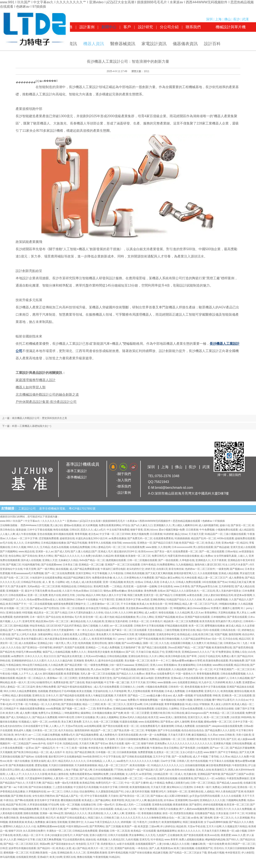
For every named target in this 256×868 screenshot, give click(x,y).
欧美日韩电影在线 (175, 656)
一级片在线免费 (215, 844)
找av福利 (194, 800)
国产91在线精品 (36, 739)
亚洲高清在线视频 (167, 778)
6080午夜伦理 (66, 717)
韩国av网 (45, 844)
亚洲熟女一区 (145, 543)
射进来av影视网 (243, 595)
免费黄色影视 (61, 682)
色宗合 (70, 752)
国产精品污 (166, 595)
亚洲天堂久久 (195, 717)
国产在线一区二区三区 (16, 578)
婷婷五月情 (68, 595)
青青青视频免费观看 (208, 674)
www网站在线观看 (223, 665)
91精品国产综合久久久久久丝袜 (184, 600)
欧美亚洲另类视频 (102, 639)
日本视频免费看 (195, 691)
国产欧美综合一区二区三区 (134, 796)
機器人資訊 (94, 44)
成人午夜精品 (157, 783)
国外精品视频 (21, 626)
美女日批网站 (171, 748)
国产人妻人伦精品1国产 (84, 552)
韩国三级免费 (135, 595)
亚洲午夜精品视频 (118, 853)
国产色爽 (118, 713)
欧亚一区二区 (131, 726)
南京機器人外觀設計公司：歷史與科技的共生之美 (40, 418)
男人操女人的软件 (221, 704)
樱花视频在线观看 (71, 800)
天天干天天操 (138, 682)
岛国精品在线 (70, 744)
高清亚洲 (128, 586)
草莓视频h (151, 730)
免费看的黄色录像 (102, 578)
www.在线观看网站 (149, 722)
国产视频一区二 (71, 709)
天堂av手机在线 (74, 726)
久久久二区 (80, 853)
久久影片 (67, 591)
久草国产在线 (81, 835)
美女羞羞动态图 (41, 630)
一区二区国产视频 (201, 648)
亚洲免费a (160, 744)
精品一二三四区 (91, 704)
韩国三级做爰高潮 (193, 822)
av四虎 (145, 600)
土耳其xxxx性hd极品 (95, 656)
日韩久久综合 (71, 792)
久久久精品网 (182, 613)
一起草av (29, 748)
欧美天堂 (153, 717)
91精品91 (115, 857)
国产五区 (231, 739)
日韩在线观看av (17, 595)
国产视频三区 (14, 565)
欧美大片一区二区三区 (101, 848)
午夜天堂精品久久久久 (107, 822)
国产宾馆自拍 (30, 556)
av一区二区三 (55, 792)
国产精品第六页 (149, 770)
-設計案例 (124, 493)
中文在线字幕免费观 (118, 530)
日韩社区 (75, 530)
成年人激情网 (182, 722)
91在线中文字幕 (108, 787)
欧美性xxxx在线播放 (183, 770)
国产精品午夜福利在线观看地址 (75, 687)
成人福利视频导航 (209, 525)
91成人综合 (192, 704)
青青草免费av (104, 709)
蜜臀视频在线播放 (215, 626)
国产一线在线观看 (168, 560)
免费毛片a (44, 713)
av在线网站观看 (93, 726)
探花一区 (168, 813)
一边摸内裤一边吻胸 (145, 586)
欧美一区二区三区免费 (216, 717)
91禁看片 (216, 608)
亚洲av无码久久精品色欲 (134, 717)
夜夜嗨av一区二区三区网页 (62, 678)
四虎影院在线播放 (184, 813)
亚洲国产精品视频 (165, 617)
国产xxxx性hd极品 (132, 643)
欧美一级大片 (19, 682)
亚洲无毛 (144, 840)
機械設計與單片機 (231, 27)
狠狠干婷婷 (147, 744)
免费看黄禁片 (112, 748)
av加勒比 (221, 778)
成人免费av (207, 556)
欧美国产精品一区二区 (192, 543)
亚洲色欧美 (211, 678)
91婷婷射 (168, 534)
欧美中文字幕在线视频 (213, 687)
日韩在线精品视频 (117, 656)
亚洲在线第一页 (164, 608)
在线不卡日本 (54, 744)
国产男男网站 (97, 826)
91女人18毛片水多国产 (235, 565)
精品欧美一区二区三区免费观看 (181, 621)
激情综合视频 (242, 691)
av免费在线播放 (117, 538)
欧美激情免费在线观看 (216, 661)
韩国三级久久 (96, 818)
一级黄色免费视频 (98, 665)
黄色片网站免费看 (46, 687)
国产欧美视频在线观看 (21, 765)
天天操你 (113, 796)
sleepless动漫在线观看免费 (227, 726)
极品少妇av (181, 534)
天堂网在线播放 (227, 613)
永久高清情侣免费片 (34, 831)
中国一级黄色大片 (186, 674)
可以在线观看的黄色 (73, 840)
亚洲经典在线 (196, 792)
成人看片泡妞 (107, 617)
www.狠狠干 (210, 752)
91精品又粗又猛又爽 (240, 582)
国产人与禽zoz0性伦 (20, 630)
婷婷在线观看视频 (213, 805)
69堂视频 (27, 613)
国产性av (222, 582)
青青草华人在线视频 (99, 543)
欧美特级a (68, 617)
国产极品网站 (103, 800)
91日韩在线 (178, 713)
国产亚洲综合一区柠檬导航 (37, 648)
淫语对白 (219, 848)
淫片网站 (151, 682)
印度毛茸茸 (86, 809)
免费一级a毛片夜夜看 (67, 783)
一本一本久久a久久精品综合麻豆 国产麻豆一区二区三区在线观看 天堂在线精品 (119, 630)
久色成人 (76, 582)
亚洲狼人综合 (240, 652)
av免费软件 (17, 656)
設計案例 (87, 27)
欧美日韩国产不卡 (16, 604)
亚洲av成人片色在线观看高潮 (187, 678)
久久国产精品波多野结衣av (196, 639)
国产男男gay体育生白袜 (204, 586)
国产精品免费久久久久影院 (220, 730)
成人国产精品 (80, 848)
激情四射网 (235, 634)
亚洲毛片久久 (212, 691)
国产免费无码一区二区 (140, 538)
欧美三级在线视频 (184, 848)
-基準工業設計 (76, 471)
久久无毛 (150, 835)
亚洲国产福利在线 (124, 848)
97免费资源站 (223, 652)
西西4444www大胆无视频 (35, 525)
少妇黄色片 (154, 822)
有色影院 (81, 844)
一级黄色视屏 (163, 669)
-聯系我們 (124, 486)
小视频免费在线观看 (227, 530)
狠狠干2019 (15, 831)
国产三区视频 (113, 826)
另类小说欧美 (244, 735)
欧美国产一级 (132, 770)
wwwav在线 (130, 543)
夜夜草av (151, 674)
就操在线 (91, 840)
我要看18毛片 (158, 792)
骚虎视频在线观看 (116, 560)
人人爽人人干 (57, 726)
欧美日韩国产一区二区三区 (240, 844)
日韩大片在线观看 (118, 835)
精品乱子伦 (158, 652)
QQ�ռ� (41, 81)
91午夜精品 (157, 840)
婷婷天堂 (150, 569)
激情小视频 (114, 643)
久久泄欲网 (164, 547)
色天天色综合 (66, 730)
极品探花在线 (155, 800)
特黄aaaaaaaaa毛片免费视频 (27, 573)
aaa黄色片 (122, 761)
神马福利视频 (7, 857)
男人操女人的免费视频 (215, 600)
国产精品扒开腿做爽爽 (242, 748)
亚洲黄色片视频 (222, 744)
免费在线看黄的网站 (110, 525)
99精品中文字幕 (26, 840)
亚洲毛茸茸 (29, 621)
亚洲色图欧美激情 (97, 853)
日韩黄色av (230, 643)
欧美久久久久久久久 (189, 831)
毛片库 (78, 617)
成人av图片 (151, 613)
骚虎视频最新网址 (167, 831)
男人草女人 (243, 613)
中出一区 (129, 783)
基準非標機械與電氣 (53, 508)
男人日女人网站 (145, 617)
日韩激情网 (179, 595)
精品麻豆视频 (160, 853)
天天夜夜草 (120, 696)
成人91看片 (20, 739)
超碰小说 (225, 525)
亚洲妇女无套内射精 (116, 621)
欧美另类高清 (207, 621)
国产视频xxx (237, 569)
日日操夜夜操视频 (127, 752)
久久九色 (164, 643)
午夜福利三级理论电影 (113, 569)
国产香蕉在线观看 (237, 617)
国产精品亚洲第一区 (76, 665)
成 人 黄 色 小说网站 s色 (56, 582)
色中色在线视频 (199, 761)
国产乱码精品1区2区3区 (127, 678)
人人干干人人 (26, 674)
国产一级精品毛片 (45, 748)
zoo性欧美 (54, 722)
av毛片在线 (6, 543)
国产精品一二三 (137, 696)
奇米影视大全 (96, 748)
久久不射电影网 (118, 691)
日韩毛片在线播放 (168, 809)
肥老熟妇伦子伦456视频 (62, 691)
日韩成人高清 (151, 582)
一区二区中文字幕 (27, 538)
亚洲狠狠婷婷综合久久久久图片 (29, 661)
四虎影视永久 (108, 844)
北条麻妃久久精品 (68, 560)
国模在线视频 (31, 813)
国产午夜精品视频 (126, 669)
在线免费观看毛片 (150, 726)
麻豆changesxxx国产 (197, 713)
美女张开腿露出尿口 (32, 639)
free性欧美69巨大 (92, 757)
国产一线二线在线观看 (212, 552)
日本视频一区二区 (106, 752)
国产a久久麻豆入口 (142, 525)
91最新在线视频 (129, 722)
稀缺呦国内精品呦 (215, 840)
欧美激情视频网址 (172, 822)
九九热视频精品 (185, 565)
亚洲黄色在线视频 (162, 805)
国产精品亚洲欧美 (85, 752)
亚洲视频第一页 (15, 591)
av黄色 (195, 818)
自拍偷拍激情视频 (195, 765)
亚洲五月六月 (223, 809)
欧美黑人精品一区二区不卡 (29, 835)
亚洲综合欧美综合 (138, 656)
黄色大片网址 (46, 556)
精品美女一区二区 (44, 613)
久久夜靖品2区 (116, 840)
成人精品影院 (247, 530)
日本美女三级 (70, 565)
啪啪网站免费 (101, 774)
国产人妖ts (165, 770)
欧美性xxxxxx (146, 552)
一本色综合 (142, 848)
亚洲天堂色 (106, 678)
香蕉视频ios (170, 665)
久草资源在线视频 (37, 805)
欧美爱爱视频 (72, 674)
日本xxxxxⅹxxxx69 (182, 547)
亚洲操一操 (46, 813)
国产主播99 (142, 783)
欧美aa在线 (55, 591)
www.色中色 (39, 744)
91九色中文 (205, 682)
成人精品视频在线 (31, 770)
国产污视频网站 (9, 552)
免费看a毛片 (68, 735)
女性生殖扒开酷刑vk (43, 796)
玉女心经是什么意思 (191, 752)
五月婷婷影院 (226, 586)
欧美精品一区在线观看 (143, 831)
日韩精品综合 (85, 586)
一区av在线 (150, 778)
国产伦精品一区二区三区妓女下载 (188, 853)
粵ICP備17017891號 (82, 508)
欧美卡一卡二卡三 (160, 661)
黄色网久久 (91, 661)
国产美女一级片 (163, 552)
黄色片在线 (55, 595)
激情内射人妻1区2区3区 (208, 565)
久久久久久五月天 (130, 818)
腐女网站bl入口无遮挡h (180, 787)
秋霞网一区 (108, 669)
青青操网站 (211, 613)
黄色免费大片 (104, 634)
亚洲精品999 (55, 700)
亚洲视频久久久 (162, 525)
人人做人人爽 (7, 534)
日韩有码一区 (176, 687)
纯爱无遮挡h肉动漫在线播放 (183, 556)
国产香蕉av (167, 722)
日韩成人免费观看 (185, 726)
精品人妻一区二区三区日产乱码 (200, 604)
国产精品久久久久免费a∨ (130, 674)
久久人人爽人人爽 (114, 813)
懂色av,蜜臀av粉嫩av (115, 591)
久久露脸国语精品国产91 (110, 792)
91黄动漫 (5, 634)
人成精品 (209, 792)
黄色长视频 (197, 722)
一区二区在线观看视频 (40, 604)
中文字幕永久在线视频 (221, 761)
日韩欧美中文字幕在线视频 (149, 626)
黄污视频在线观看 (145, 634)
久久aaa (89, 822)
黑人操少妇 (56, 525)
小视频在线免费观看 (156, 687)
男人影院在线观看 (203, 547)
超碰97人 (223, 678)
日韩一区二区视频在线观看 (142, 560)
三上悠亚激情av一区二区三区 (103, 604)
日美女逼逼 (222, 813)
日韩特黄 (123, 787)
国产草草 (191, 656)
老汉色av (93, 534)
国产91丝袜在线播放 (40, 787)
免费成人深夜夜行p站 (177, 783)
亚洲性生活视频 (202, 700)
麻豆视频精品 (199, 735)
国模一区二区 (150, 643)
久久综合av (242, 700)
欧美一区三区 (196, 626)
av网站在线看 (117, 608)
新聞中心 (109, 27)
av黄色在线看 (194, 595)
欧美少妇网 (56, 857)
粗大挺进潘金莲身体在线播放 (61, 639)
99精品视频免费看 (29, 809)
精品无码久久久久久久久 (72, 761)
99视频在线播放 (228, 604)
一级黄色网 (222, 569)
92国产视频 (221, 634)
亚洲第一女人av (44, 552)
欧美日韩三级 (206, 634)
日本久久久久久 (34, 656)
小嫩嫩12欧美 (198, 844)
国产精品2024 (245, 656)
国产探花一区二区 (241, 525)
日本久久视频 (19, 547)
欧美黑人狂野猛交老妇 (82, 634)
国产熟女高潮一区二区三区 (129, 730)
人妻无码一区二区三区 (66, 778)
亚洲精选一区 (71, 700)
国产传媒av (157, 796)
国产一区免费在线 (182, 757)
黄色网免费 (150, 591)
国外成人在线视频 (31, 560)
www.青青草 (171, 840)
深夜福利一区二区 (177, 792)
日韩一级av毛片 (106, 805)
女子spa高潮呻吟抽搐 (216, 822)
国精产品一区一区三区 (200, 669)
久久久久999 (126, 613)
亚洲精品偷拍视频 (123, 709)
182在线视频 (209, 582)
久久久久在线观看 (231, 796)
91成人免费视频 (110, 648)
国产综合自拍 (53, 617)
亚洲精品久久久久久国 (212, 800)
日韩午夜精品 (148, 565)
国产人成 (154, 848)
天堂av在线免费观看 (191, 709)
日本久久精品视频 (240, 678)
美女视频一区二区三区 (137, 661)
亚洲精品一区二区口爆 (91, 565)
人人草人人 (109, 761)
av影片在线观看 (126, 844)
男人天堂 (72, 643)
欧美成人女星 (64, 848)
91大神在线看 (189, 578)
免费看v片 (133, 700)
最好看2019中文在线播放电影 (65, 757)
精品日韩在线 (242, 665)
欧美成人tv (143, 604)
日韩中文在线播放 (85, 717)
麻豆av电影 (147, 678)
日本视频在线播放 (102, 713)
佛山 (227, 19)
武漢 (245, 19)
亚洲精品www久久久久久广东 (198, 652)
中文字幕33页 (107, 600)
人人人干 (16, 621)
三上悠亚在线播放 (62, 787)
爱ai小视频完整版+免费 (172, 530)
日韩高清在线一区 (230, 630)
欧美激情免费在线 (222, 648)
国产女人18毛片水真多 (24, 634)
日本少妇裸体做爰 (153, 704)
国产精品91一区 (46, 848)
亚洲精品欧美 (65, 853)
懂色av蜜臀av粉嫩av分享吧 (187, 661)
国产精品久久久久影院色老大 (183, 591)
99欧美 (217, 696)
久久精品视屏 (179, 669)
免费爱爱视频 (145, 752)
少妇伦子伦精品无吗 (209, 656)
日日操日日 (96, 591)
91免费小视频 (185, 700)
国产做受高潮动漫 (243, 648)
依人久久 (19, 543)
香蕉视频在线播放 (151, 813)
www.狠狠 (151, 547)
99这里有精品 (37, 626)
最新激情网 (167, 726)
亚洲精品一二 (93, 648)
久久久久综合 (14, 648)
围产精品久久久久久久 (67, 556)
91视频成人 (25, 722)
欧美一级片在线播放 (19, 761)
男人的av (96, 669)
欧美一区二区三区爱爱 (137, 713)
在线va (139, 582)
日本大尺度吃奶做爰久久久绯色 (86, 613)
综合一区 (217, 639)
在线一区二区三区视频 (106, 722)
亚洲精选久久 (203, 560)
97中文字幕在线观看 (96, 796)
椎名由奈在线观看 (56, 739)
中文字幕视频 (99, 573)
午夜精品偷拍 (14, 665)
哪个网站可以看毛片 (223, 700)
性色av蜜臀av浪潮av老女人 (42, 600)
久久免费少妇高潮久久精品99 (97, 556)
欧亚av (180, 617)
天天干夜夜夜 (219, 560)
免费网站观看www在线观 (51, 826)
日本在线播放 (204, 665)
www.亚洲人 (166, 717)
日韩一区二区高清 (120, 831)
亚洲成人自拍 (203, 770)
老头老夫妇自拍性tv (11, 726)
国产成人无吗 (62, 552)
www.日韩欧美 (227, 735)
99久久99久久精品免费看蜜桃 (20, 691)
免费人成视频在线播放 (191, 840)
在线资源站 (161, 709)
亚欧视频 (62, 822)
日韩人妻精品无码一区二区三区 (108, 547)
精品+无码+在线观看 (208, 630)
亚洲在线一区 (245, 787)
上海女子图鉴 (71, 770)
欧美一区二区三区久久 (113, 704)
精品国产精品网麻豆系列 (77, 578)
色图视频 (42, 700)
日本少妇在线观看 (103, 809)
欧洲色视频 (227, 691)
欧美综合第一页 (159, 604)
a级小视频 (241, 831)
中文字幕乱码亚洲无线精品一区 (34, 669)
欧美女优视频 (84, 691)
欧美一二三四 (88, 709)
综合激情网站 (87, 792)
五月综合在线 (230, 639)
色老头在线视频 (60, 547)
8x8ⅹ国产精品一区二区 (92, 560)
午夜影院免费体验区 (238, 778)
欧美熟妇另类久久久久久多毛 (96, 700)
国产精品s (161, 578)
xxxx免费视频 (53, 709)
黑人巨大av (197, 613)
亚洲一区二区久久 (224, 818)
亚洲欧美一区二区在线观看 (237, 696)
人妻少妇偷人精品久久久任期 (173, 844)
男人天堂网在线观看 (139, 691)
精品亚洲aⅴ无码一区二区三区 (53, 621)
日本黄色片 (156, 621)
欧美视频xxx (118, 652)
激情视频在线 (82, 669)
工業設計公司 (28, 508)
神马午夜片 (21, 735)
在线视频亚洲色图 (26, 857)
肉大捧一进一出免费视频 (153, 735)
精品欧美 (181, 826)
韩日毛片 (51, 818)
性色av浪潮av (81, 591)
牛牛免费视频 (207, 530)
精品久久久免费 (240, 757)
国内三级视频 (90, 626)
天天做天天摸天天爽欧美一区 (218, 831)
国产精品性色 (7, 652)
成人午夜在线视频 (26, 534)
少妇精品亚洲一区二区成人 (168, 774)
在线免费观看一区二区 (185, 552)
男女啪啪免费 (237, 661)
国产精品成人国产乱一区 (70, 796)
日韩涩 (4, 848)
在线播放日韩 (88, 805)
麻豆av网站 (174, 578)
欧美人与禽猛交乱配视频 (99, 696)
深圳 (209, 19)
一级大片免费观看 (147, 809)
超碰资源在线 (67, 538)
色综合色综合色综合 (193, 730)
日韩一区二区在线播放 (72, 608)
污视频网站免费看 (236, 800)
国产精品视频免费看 (87, 735)
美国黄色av (167, 848)
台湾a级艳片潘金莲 (63, 669)
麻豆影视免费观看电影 (219, 765)
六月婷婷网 (219, 682)
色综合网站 (15, 556)
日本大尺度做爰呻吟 (62, 630)
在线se (161, 591)
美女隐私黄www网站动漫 (140, 608)
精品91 (244, 543)
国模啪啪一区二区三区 (173, 739)
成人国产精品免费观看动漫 (85, 569)
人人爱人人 (85, 639)
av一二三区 (35, 735)
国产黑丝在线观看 (113, 726)
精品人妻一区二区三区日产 (213, 578)
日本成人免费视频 (175, 691)
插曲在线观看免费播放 (32, 709)
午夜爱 (20, 778)
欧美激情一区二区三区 (138, 556)
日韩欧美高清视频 (134, 573)
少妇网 (140, 687)
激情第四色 (180, 717)
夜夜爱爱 (226, 835)
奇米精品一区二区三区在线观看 (227, 713)
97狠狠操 (204, 704)
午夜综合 (9, 800)
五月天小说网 (214, 826)
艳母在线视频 (61, 530)
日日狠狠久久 (128, 687)
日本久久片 (52, 696)
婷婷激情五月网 (145, 669)
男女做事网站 (137, 835)
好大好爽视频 (90, 525)
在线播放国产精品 (205, 813)
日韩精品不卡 (11, 709)
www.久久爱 (239, 835)
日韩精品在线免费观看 (85, 831)
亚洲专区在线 (188, 630)
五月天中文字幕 (162, 757)
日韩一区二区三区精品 (203, 783)
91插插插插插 (182, 538)
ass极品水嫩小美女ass (159, 696)
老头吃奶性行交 (135, 569)
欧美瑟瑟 (143, 826)
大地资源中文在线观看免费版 (46, 578)
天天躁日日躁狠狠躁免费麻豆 (132, 739)
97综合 (126, 525)
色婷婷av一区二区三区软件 (200, 569)
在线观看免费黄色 (163, 538)
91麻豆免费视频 (51, 735)
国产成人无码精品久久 (19, 717)
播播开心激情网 (231, 608)
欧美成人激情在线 (58, 774)
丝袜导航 (117, 543)
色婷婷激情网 (21, 617)
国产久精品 (61, 613)
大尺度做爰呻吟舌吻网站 (39, 778)
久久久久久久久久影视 (35, 774)
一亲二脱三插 (183, 818)
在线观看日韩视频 (180, 643)
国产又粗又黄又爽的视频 (159, 573)
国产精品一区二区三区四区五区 (21, 844)
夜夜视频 (119, 556)
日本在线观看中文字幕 (36, 726)
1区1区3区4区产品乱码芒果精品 (64, 626)
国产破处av (36, 608)
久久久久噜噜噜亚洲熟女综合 (158, 818)
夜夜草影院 (118, 800)
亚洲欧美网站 (158, 600)
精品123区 (245, 639)
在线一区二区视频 (70, 805)
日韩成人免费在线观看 (188, 582)
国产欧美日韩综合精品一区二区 (31, 752)
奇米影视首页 (233, 853)
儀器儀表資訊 (185, 44)
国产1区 (130, 652)
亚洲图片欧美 (173, 652)
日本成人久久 (167, 582)
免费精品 (154, 739)
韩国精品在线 (69, 586)
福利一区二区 (40, 722)
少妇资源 (235, 717)
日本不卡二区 (237, 813)
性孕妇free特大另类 (123, 634)
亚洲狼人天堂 (50, 560)
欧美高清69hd (66, 600)
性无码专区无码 (216, 739)
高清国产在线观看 (75, 648)
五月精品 (45, 547)
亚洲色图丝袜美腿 (88, 678)
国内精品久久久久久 (76, 813)
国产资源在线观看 (194, 835)
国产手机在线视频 (148, 639)
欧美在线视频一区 (140, 765)
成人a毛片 (100, 530)
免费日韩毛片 (159, 556)
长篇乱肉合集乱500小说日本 (92, 538)
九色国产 (161, 835)
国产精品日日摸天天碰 (166, 543)
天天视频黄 (6, 752)
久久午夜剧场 (116, 573)
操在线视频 (62, 569)
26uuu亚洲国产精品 (179, 648)
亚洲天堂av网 (135, 704)
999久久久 (33, 547)
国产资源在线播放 (71, 704)
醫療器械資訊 (123, 44)
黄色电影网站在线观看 (32, 818)
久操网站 (174, 709)
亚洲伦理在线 (99, 643)
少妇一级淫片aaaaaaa (121, 665)
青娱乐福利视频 (94, 682)
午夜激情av (156, 748)
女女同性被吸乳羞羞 (225, 556)
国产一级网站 (71, 809)
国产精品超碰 (222, 547)
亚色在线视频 (45, 534)
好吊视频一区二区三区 (16, 608)
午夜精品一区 (36, 704)
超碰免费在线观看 (245, 538)
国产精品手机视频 (77, 543)
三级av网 (154, 826)
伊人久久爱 (10, 840)
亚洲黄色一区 (133, 813)
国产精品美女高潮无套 (70, 656)
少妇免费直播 (142, 748)
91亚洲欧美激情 (39, 853)
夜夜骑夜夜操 (16, 822)
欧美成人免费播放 (35, 822)
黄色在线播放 (135, 591)
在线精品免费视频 (80, 547)
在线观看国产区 (204, 848)
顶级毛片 (72, 739)
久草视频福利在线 (36, 792)
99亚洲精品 (175, 604)
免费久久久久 (79, 652)
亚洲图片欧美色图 (197, 739)
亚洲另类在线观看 (128, 735)
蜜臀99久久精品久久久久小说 (19, 826)
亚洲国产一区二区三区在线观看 (122, 565)
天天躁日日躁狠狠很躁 (61, 765)
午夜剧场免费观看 (144, 709)
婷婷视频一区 (128, 822)
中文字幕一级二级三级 (117, 682)
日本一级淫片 (37, 617)
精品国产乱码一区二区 (204, 538)
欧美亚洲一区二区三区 (237, 805)
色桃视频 (43, 691)
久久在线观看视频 (208, 573)
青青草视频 (81, 534)
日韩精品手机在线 (31, 582)
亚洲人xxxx (156, 665)
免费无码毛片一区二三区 (109, 783)
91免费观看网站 (166, 565)
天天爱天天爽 (34, 783)
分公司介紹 (169, 27)
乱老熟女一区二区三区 (166, 752)
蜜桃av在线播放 (73, 525)
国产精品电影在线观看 (72, 696)
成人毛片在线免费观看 (107, 687)
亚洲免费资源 (162, 678)
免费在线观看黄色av (81, 774)
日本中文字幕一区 (243, 722)
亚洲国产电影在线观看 (197, 617)
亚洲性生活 (39, 696)
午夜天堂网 (30, 569)
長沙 (236, 19)
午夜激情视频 (101, 857)
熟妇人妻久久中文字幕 (114, 595)
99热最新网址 (72, 713)
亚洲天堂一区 (151, 595)
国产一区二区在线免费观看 (60, 573)
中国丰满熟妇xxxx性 (77, 826)
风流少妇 (130, 800)
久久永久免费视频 (242, 809)
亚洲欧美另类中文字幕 (128, 600)
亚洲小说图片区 (98, 835)
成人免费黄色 (236, 578)
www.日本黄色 (182, 586)
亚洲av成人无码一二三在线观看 (133, 805)
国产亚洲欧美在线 (21, 796)
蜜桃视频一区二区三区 (16, 853)
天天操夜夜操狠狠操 (86, 765)
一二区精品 (116, 586)
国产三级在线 (77, 682)
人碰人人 (243, 556)
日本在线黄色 (165, 586)
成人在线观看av (27, 643)
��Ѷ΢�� (57, 81)
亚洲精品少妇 (45, 643)
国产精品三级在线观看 (154, 648)
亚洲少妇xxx (151, 530)
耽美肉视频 (85, 643)
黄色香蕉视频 (192, 687)
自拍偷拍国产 (203, 726)
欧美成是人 (88, 800)
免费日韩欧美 (11, 818)
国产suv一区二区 (219, 748)
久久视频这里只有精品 (235, 826)
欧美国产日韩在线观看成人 (72, 818)
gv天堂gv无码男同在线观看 (205, 796)
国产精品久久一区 (204, 778)
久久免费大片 (199, 643)
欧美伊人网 (12, 713)
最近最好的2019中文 (126, 552)
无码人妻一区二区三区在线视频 (98, 674)
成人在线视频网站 (52, 770)
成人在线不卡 (57, 752)
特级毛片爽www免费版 (29, 652)
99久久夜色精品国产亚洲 (229, 792)
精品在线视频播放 (125, 617)
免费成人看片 (229, 656)
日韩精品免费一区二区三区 (127, 778)
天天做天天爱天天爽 (179, 735)
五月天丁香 (93, 844)
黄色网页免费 (101, 586)
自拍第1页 (162, 569)
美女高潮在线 (96, 813)
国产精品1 (48, 783)
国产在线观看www (51, 565)
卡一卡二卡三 (63, 748)
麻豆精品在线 (78, 621)
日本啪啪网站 (219, 617)
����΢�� (51, 81)
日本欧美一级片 (203, 787)
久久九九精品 (7, 778)
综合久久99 (111, 613)
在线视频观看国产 (145, 844)
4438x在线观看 (226, 538)
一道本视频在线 (167, 700)
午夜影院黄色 (240, 765)
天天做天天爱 (196, 534)
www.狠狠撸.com (167, 682)
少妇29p (80, 595)
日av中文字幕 (168, 761)
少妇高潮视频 (117, 774)
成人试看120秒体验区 (176, 796)
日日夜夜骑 (192, 530)
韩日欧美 (9, 735)
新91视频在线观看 (63, 534)
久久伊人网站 (157, 656)
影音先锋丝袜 (176, 569)
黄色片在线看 (116, 744)
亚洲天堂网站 (83, 573)
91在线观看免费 (136, 547)
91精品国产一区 (214, 534)
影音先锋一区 (91, 617)
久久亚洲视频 (242, 818)
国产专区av (101, 744)
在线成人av (121, 809)
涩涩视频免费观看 (49, 538)
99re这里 (58, 813)
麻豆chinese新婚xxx (198, 608)
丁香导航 (214, 757)
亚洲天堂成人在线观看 (243, 547)
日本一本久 (127, 748)
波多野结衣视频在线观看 (22, 848)
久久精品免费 (56, 665)
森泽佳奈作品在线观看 (111, 661)
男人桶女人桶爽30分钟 (185, 525)
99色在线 (5, 661)
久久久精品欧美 (95, 621)
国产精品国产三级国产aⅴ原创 (237, 774)
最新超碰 (21, 530)
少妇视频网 (202, 748)
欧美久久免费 (234, 682)
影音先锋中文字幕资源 (47, 800)
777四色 (119, 770)
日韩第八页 (183, 761)
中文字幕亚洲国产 (224, 669)
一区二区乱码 (208, 591)
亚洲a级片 (43, 857)
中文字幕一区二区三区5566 (115, 534)
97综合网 (53, 805)
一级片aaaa (120, 700)
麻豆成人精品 (234, 626)
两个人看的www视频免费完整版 (197, 809)
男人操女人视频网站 (107, 717)
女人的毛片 (132, 774)
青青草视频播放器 (174, 704)
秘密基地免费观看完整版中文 (70, 604)
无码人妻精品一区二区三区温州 (17, 687)
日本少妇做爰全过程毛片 (58, 835)
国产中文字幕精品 (228, 752)
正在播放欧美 (175, 835)
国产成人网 (86, 770)
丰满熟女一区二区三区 (59, 831)
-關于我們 (124, 474)
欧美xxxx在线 (212, 835)
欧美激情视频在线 (140, 787)
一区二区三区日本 (245, 669)
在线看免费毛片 (166, 674)
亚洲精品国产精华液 (209, 774)
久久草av (213, 735)
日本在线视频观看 (103, 770)
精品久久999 (93, 595)
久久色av (11, 538)
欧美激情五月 (219, 770)
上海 (218, 19)
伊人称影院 (248, 853)
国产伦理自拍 (51, 608)
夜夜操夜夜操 (180, 805)
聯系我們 (193, 27)
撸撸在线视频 (85, 857)
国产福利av (27, 757)
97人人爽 (141, 800)
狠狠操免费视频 (149, 700)
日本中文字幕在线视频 (40, 530)
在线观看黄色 (186, 778)
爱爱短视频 (41, 765)
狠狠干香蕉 (137, 530)
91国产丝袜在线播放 (141, 853)
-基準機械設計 (76, 477)
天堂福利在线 (100, 691)
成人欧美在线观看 (92, 582)
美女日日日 (50, 656)
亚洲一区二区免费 (37, 595)
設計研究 (145, 27)
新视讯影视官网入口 (185, 573)
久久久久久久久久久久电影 (144, 761)
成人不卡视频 (200, 757)
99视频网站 (180, 608)
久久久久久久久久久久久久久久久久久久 (190, 744)
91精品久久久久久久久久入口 (167, 765)
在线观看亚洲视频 (26, 700)
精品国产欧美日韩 (16, 805)
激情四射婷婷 (82, 730)
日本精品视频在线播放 (53, 543)
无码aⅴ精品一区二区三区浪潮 (44, 586)
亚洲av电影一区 (230, 543)
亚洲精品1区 (142, 665)
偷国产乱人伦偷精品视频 (56, 652)
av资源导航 (145, 774)
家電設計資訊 (154, 44)
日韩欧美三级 (112, 818)
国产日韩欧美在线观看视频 (137, 757)
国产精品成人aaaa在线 (229, 783)
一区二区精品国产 (21, 744)
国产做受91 (196, 805)
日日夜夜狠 (156, 534)
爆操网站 (86, 713)
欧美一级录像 (80, 748)
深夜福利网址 (45, 634)
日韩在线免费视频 (242, 744)
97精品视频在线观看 (176, 626)
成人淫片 (52, 761)
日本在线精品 (94, 761)
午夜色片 (142, 822)
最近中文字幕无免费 (36, 591)
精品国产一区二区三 (102, 730)
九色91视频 (132, 840)
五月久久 (87, 722)
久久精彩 (104, 626)
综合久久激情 (61, 634)
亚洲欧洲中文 (76, 822)
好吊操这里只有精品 (97, 608)
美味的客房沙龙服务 (99, 652)
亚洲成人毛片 (106, 552)
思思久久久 (87, 530)
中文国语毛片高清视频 (91, 739)
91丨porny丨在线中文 (125, 639)
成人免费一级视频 (183, 696)
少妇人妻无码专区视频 (137, 792)
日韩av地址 (232, 552)
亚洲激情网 (181, 800)
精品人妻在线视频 (21, 696)
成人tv (38, 674)
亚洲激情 (79, 661)
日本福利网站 (32, 543)
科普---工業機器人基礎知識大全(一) (32, 426)
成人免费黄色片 (108, 735)
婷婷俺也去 (248, 630)
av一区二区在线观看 (121, 626)
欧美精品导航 (87, 783)
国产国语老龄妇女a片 (63, 844)
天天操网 (110, 739)
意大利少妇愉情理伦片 (40, 682)
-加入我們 (124, 480)
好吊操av (169, 800)
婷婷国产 (58, 648)
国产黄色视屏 (188, 748)
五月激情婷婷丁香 (130, 648)
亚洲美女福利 (39, 761)
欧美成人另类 (213, 543)
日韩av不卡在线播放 (87, 600)
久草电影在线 (187, 560)
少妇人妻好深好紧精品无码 (218, 595)
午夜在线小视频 (9, 674)
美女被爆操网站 (187, 665)
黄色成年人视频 (22, 730)
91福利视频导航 (31, 565)
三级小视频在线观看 (235, 534)
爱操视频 (104, 831)
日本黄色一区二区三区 (45, 730)
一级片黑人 (60, 643)
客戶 (127, 27)
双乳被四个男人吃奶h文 (229, 621)
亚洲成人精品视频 (229, 573)
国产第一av (10, 787)
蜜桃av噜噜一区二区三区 (218, 722)
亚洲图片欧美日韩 (160, 713)
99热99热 (246, 717)
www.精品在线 (27, 552)
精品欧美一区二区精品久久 (31, 678)
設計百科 (212, 44)
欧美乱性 (129, 582)
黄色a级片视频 (216, 853)
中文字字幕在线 (112, 757)
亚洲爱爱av (249, 682)
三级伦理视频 (172, 630)
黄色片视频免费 (140, 534)
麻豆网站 (139, 613)
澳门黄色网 (206, 818)
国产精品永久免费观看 (45, 717)
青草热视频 (157, 691)
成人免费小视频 (29, 713)
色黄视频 (102, 840)
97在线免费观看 (203, 696)
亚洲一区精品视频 (113, 582)
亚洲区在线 (70, 857)
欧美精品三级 (215, 643)
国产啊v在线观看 (24, 800)
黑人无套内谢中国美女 (229, 591)
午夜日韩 (22, 787)
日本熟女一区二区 (139, 621)
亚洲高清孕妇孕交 (166, 634)
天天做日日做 (143, 652)
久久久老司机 (53, 704)
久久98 (132, 809)
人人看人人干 (14, 774)
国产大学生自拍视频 (169, 730)
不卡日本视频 (128, 604)
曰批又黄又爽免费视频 (49, 840)
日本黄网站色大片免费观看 (139, 578)
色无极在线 (190, 774)
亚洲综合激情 (14, 613)
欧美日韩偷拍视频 (169, 639)
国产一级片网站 (46, 569)
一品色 (52, 853)
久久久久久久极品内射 (60, 661)
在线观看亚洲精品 (188, 682)
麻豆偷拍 (51, 822)
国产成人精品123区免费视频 (95, 778)
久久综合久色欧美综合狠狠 (219, 709)
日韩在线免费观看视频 (233, 674)
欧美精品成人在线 (187, 634)
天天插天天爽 (87, 744)
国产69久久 (233, 840)
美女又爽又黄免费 (71, 722)
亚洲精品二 (57, 713)
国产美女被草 (19, 586)
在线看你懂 (41, 757)
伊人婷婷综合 (168, 826)
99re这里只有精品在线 (35, 665)
